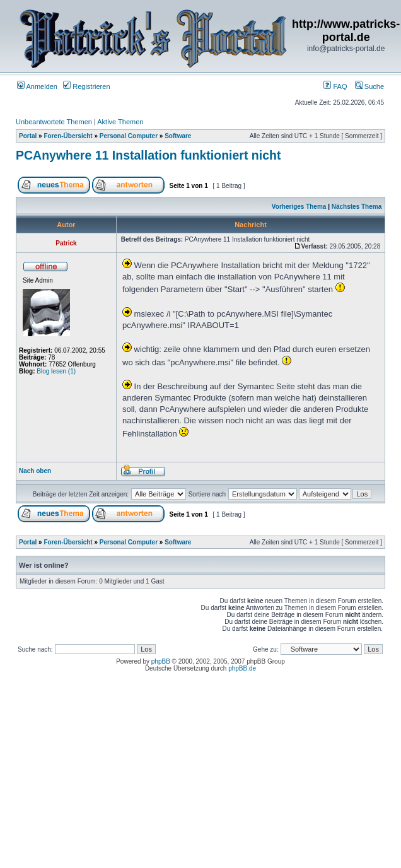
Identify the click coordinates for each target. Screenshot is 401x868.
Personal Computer (129, 136)
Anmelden (37, 86)
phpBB (161, 661)
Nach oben (35, 471)
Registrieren (86, 86)
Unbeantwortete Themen (54, 122)
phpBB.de (242, 668)
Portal (28, 136)
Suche (369, 86)
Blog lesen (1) (56, 371)
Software (178, 136)
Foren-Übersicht (68, 136)
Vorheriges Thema (299, 207)
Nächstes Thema (357, 207)
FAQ (335, 86)
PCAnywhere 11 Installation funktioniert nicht (148, 155)
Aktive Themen (120, 122)
